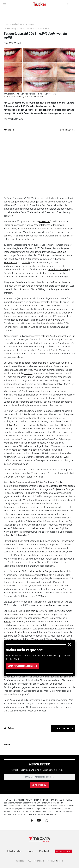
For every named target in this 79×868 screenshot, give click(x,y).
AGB (29, 861)
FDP (20, 541)
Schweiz (8, 236)
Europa (7, 622)
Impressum (20, 861)
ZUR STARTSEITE (63, 728)
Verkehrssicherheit (58, 269)
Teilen (9, 130)
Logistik (26, 262)
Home (6, 24)
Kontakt (44, 851)
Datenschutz (39, 861)
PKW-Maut (45, 221)
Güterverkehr (10, 262)
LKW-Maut (13, 425)
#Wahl (7, 745)
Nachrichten (17, 24)
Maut (59, 252)
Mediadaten (15, 851)
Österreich (55, 232)
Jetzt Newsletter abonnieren (22, 666)
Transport (30, 24)
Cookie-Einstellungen (55, 861)
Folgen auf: (68, 130)
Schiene (28, 373)
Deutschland (13, 632)
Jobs (31, 851)
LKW (71, 236)
